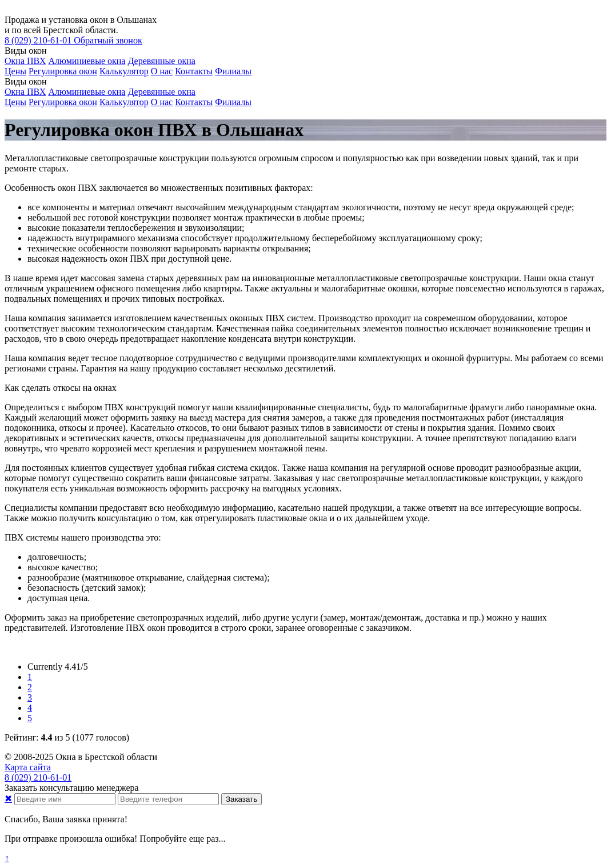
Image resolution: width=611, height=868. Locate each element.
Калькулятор (124, 71)
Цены (15, 71)
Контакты (194, 71)
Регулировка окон (63, 71)
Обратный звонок (108, 40)
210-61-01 (39, 40)
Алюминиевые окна (87, 61)
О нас (162, 71)
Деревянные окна (161, 61)
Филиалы (233, 71)
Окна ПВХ (25, 61)
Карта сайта (28, 767)
